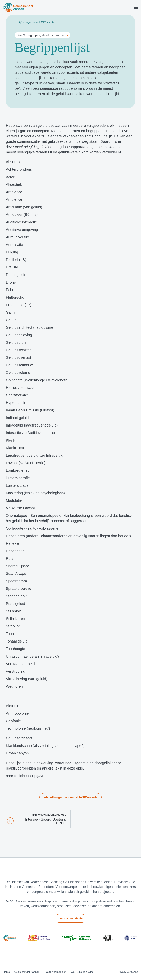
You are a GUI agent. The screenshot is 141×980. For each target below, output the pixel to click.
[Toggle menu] (136, 7)
